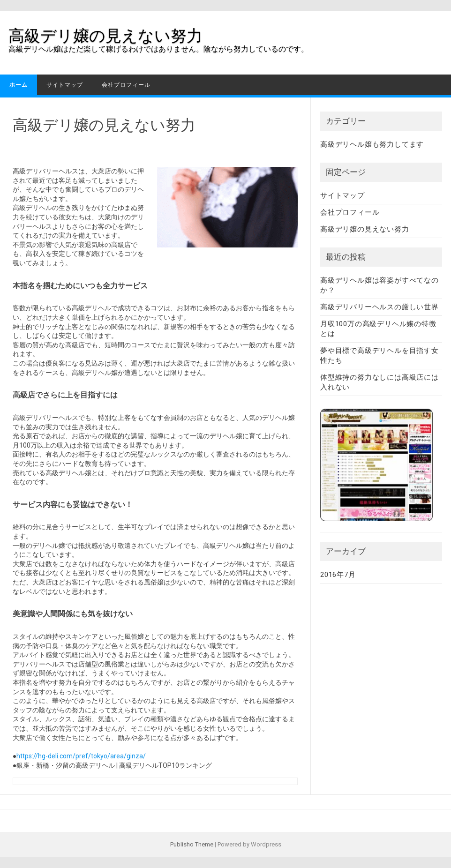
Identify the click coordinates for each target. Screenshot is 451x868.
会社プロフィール (126, 85)
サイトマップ (65, 85)
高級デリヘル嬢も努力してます (372, 144)
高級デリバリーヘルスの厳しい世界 (380, 307)
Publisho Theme (192, 844)
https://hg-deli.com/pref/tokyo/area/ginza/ (81, 756)
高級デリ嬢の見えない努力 (105, 36)
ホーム (19, 85)
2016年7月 (338, 575)
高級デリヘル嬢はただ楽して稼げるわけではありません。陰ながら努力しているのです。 (158, 49)
